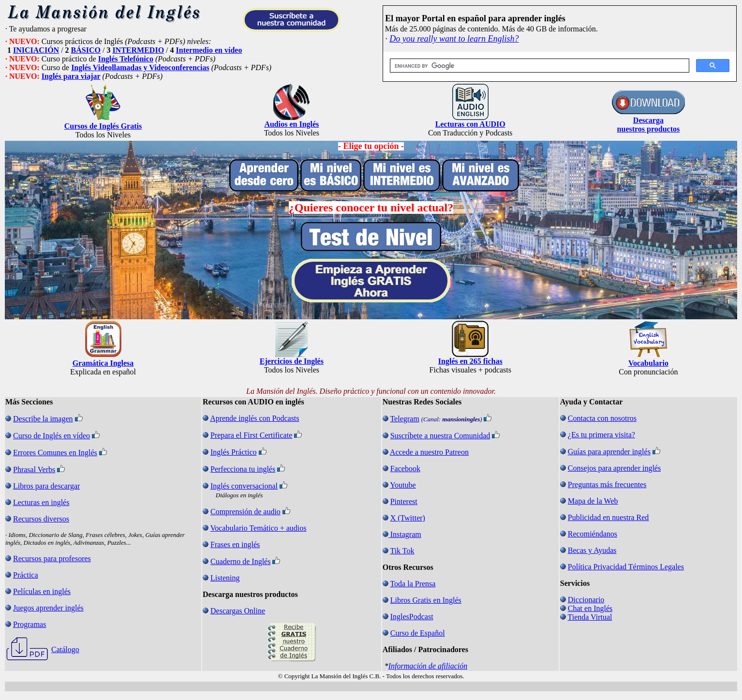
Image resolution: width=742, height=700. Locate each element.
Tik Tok (402, 551)
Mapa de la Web (593, 501)
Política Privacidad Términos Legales (626, 567)
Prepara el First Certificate (251, 435)
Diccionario (586, 600)
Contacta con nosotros (602, 418)
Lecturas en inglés (41, 502)
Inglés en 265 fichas (470, 361)
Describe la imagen (43, 419)
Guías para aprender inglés (609, 452)
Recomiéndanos (593, 534)
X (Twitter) (408, 518)
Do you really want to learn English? (454, 39)
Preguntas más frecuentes (607, 484)
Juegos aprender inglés (48, 608)
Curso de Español (418, 633)
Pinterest (404, 501)
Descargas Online (238, 611)
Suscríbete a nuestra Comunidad (440, 436)
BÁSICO (86, 50)
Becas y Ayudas (592, 550)
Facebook (405, 469)
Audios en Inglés (291, 124)
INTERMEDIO (138, 50)
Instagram (406, 534)
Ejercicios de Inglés (292, 361)
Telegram (404, 419)
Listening (225, 578)
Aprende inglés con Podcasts (254, 418)
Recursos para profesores (52, 559)
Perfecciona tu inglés (243, 469)
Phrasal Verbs (34, 469)
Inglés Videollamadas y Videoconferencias (140, 67)
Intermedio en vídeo (209, 50)
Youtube (403, 485)
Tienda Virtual (590, 617)
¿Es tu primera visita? (601, 435)
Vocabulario (648, 363)
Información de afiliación (428, 666)
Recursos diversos (41, 519)
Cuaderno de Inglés (240, 561)
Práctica (26, 575)
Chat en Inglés (590, 608)
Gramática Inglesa (103, 363)
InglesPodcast (412, 617)
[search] (539, 66)
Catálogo (65, 649)
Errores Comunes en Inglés (55, 453)
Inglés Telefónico (126, 59)
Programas (30, 624)
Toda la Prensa (413, 584)
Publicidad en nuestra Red (608, 517)
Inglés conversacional (244, 486)
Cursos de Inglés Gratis (103, 126)
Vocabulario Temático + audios (259, 528)
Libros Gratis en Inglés (426, 600)
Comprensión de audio (245, 512)
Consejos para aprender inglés (614, 468)
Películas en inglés (42, 591)
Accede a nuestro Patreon (429, 452)
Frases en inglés (235, 544)
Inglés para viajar (71, 76)
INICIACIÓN (36, 50)
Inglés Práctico (234, 452)
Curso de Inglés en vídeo (52, 436)
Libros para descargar (46, 486)
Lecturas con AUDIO (470, 124)
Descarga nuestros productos (649, 125)
